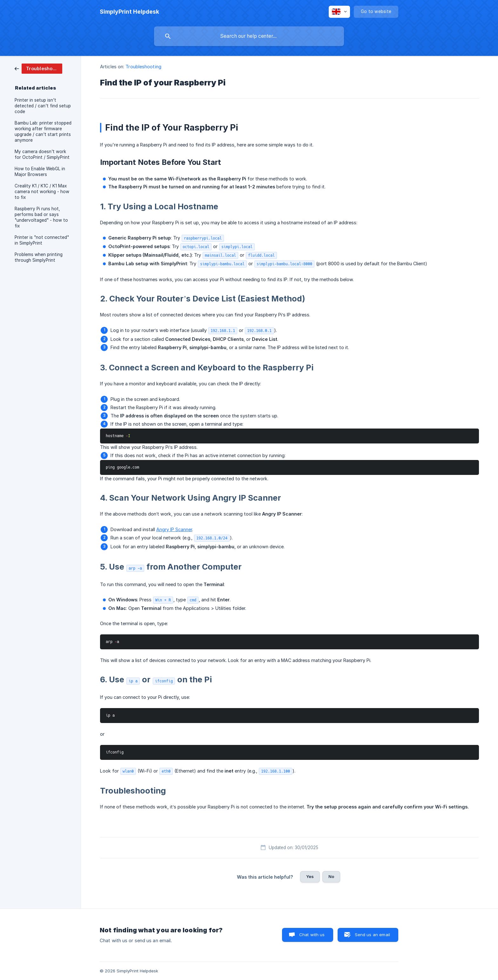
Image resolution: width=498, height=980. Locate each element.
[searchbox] (249, 36)
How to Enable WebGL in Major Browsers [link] (40, 172)
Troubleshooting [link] (143, 67)
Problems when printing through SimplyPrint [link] (39, 257)
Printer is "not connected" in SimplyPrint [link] (42, 240)
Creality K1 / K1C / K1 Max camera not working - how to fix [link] (42, 192)
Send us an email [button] (372, 935)
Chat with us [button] (312, 935)
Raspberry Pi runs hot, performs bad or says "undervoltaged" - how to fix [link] (41, 217)
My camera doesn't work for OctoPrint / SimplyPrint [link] (42, 154)
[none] (129, 12)
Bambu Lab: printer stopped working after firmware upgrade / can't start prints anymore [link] (43, 132)
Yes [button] (310, 876)
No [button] (331, 876)
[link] (38, 68)
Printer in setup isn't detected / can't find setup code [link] (43, 106)
